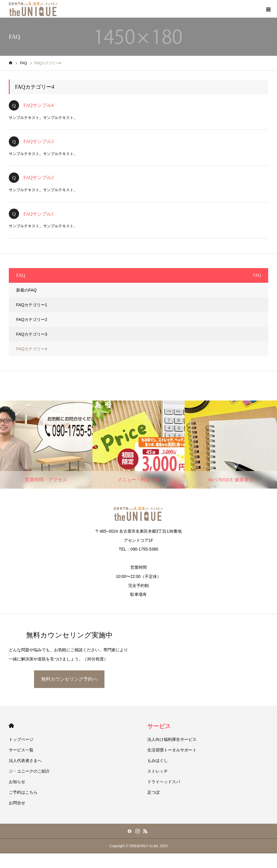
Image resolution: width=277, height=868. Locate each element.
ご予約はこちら (23, 792)
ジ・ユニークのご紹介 (29, 771)
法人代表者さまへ (25, 761)
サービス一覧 (21, 750)
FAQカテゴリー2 (32, 319)
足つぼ (153, 792)
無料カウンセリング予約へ (69, 679)
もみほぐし (158, 761)
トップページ (21, 739)
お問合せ (17, 803)
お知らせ (17, 782)
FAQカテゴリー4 (32, 349)
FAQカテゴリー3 (32, 334)
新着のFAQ (26, 290)
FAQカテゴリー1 (32, 305)
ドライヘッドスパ (164, 782)
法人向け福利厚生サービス (172, 739)
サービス (159, 726)
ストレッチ (158, 771)
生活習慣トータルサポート (172, 750)
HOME (11, 726)
